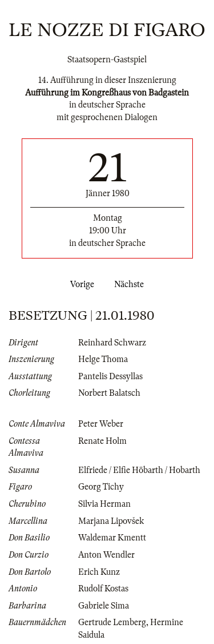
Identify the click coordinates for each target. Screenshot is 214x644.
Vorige (80, 284)
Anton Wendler (106, 555)
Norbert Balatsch (109, 393)
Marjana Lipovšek (111, 521)
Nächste (131, 284)
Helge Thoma (103, 359)
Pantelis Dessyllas (110, 376)
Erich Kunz (99, 572)
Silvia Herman (104, 504)
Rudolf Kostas (103, 589)
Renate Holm (102, 441)
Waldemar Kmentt (112, 538)
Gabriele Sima (104, 606)
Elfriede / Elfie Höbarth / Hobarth (139, 470)
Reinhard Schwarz (112, 343)
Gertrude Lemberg (112, 622)
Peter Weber (101, 424)
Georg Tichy (101, 487)
